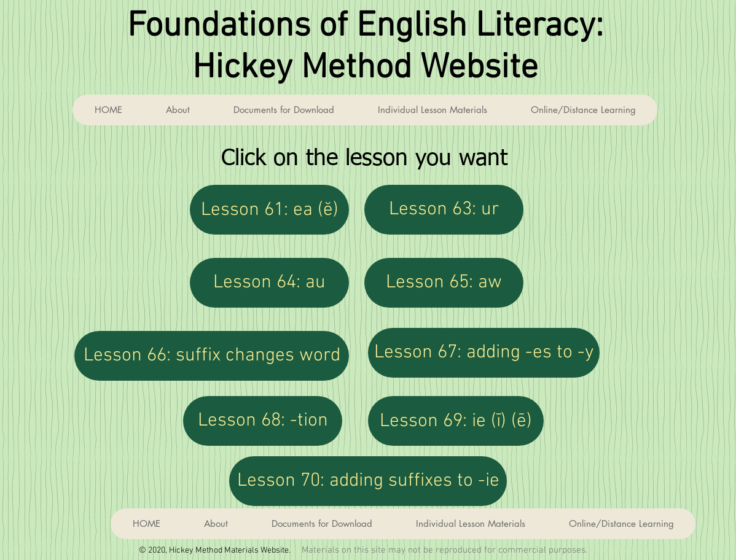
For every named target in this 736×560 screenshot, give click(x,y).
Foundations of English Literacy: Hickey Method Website (365, 48)
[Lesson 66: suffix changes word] (212, 356)
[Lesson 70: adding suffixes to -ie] (368, 481)
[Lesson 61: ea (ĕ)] (269, 210)
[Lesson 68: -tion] (263, 421)
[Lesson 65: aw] (444, 283)
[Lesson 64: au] (269, 283)
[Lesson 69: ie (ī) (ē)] (456, 421)
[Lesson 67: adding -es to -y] (484, 353)
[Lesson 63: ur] (444, 210)
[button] (432, 110)
